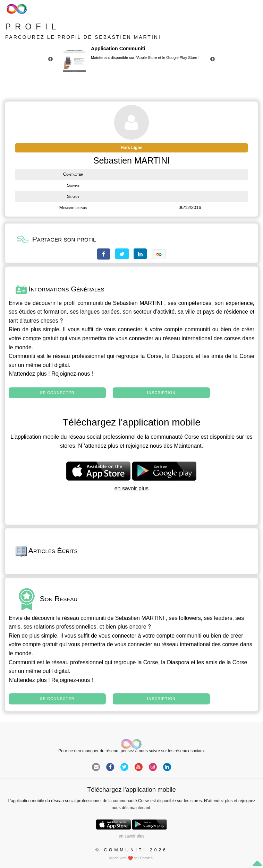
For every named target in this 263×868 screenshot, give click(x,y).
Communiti (22, 356)
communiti (90, 303)
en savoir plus (132, 488)
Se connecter (57, 393)
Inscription (161, 393)
